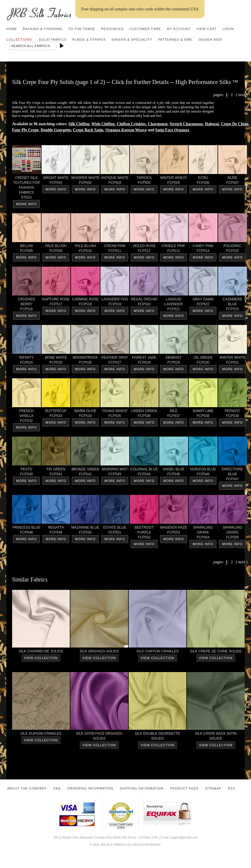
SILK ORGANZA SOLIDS (99, 652)
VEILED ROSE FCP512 (144, 249)
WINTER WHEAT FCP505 (174, 181)
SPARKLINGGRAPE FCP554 (203, 533)
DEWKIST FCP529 (174, 361)
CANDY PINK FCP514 (203, 249)
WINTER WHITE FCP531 (233, 361)
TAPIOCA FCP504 (144, 181)
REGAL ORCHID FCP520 (144, 303)
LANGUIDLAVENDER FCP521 (174, 305)
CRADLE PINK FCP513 (174, 249)
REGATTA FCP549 (56, 531)
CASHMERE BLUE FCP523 (233, 305)
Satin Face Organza (172, 130)
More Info (26, 204)
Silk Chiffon (79, 124)
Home (12, 29)
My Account (179, 29)
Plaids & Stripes (89, 40)
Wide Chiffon (103, 124)
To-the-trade (82, 29)
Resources (112, 29)
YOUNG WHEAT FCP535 (115, 414)
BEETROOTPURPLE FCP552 (144, 533)
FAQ (57, 788)
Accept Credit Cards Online (121, 826)
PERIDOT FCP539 (233, 414)
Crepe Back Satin (88, 130)
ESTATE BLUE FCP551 (115, 531)
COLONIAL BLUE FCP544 (144, 473)
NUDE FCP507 (233, 181)
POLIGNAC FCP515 (233, 249)
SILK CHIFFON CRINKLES (158, 652)
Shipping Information (142, 788)
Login (228, 29)
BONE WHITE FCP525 (56, 361)
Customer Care (145, 29)
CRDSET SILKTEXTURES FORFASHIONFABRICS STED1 (27, 189)
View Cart (207, 29)
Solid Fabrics (53, 40)
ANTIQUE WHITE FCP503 (115, 181)
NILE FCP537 (174, 414)
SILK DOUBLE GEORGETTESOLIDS (158, 737)
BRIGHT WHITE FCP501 (56, 181)
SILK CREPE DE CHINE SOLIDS (216, 652)
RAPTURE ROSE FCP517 (56, 303)
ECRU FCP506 (203, 181)
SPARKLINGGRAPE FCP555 (233, 533)
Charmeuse (158, 124)
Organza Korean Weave (126, 130)
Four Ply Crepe (25, 130)
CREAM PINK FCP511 (115, 249)
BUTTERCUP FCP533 (56, 414)
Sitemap (213, 788)
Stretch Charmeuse (186, 124)
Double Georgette (56, 130)
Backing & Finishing (43, 29)
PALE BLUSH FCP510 (85, 249)
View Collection (41, 658)
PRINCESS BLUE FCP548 (27, 531)
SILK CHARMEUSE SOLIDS (41, 652)
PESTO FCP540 (27, 473)
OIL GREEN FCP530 (203, 361)
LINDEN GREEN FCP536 (144, 414)
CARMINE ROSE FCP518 (85, 303)
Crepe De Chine (234, 124)
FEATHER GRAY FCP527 (115, 361)
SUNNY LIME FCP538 (203, 414)
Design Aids (210, 40)
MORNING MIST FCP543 (115, 473)
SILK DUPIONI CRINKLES (41, 735)
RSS (232, 788)
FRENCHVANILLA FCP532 (27, 417)
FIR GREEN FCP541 (56, 473)
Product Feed (184, 788)
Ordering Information (90, 788)
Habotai (212, 124)
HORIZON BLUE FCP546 (203, 473)
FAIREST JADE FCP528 (144, 361)
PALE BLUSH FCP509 (56, 249)
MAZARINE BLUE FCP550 (85, 531)
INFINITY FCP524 (27, 361)
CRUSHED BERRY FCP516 (27, 305)
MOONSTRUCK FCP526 (85, 361)
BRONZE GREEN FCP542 (85, 473)
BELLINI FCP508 (27, 249)
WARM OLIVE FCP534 (85, 414)
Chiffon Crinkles (131, 124)
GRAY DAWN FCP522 (203, 303)
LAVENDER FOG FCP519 (115, 303)
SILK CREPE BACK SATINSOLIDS (216, 737)
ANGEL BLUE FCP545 (174, 473)
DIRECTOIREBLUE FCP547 (233, 475)
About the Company (27, 788)
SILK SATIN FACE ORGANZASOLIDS (99, 737)
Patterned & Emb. (176, 40)
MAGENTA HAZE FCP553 (174, 531)
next (241, 95)
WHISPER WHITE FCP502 (85, 181)
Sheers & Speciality (132, 40)
